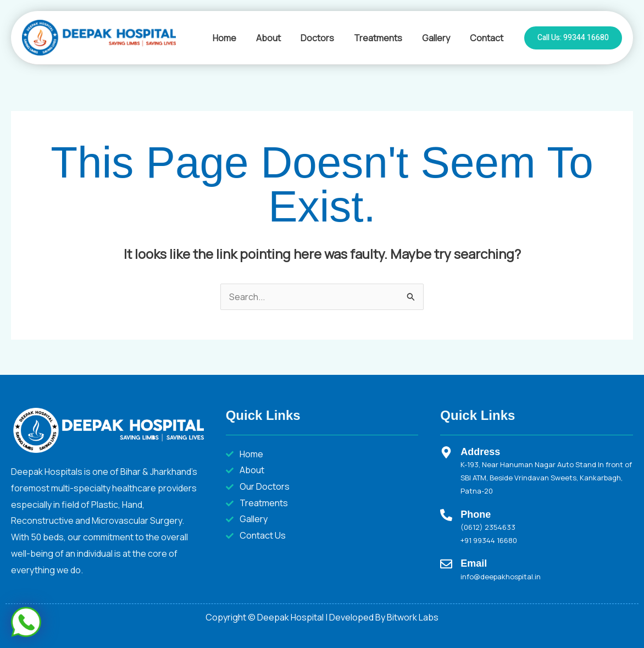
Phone (476, 514)
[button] (573, 38)
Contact (488, 38)
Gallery (439, 38)
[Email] (446, 564)
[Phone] (446, 515)
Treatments (384, 38)
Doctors (325, 38)
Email (474, 563)
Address (480, 452)
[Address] (446, 452)
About (278, 38)
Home (237, 38)
